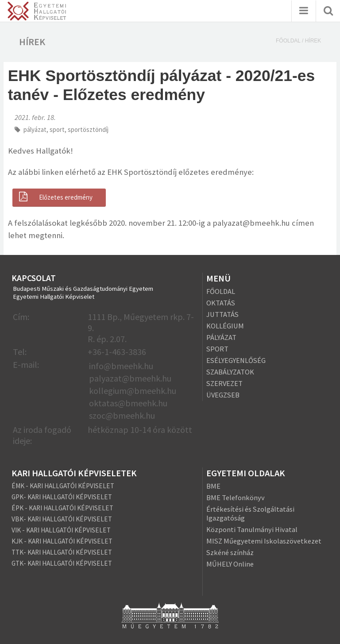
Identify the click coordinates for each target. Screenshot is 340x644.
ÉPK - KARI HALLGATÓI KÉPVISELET (62, 508)
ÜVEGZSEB (223, 395)
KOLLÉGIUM (225, 326)
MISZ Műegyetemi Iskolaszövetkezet (264, 541)
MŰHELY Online (230, 564)
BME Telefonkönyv (236, 497)
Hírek (313, 41)
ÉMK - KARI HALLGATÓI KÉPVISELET (63, 486)
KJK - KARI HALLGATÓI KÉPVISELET (62, 541)
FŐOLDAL (221, 291)
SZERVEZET (224, 383)
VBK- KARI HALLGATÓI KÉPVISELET (62, 519)
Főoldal (288, 41)
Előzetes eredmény (55, 197)
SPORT (217, 349)
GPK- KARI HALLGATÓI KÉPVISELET (62, 497)
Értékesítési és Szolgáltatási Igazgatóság (250, 513)
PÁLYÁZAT (221, 337)
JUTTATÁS (222, 314)
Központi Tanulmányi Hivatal (252, 529)
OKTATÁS (221, 303)
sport (57, 129)
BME (213, 486)
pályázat (35, 129)
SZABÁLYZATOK (230, 372)
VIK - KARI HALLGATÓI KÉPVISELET (61, 530)
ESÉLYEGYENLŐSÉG (236, 360)
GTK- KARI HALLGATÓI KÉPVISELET (62, 563)
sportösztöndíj (88, 129)
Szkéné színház (230, 552)
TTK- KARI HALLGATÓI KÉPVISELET (62, 552)
